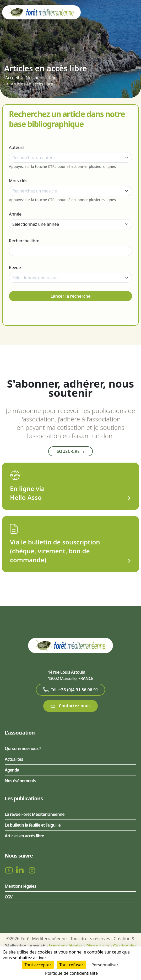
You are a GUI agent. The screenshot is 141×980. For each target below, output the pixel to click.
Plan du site (98, 946)
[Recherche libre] (70, 251)
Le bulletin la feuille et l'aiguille (33, 825)
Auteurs (17, 147)
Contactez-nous (70, 706)
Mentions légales (20, 886)
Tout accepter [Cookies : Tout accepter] (38, 965)
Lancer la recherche (71, 296)
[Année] (70, 224)
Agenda (12, 770)
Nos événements (20, 781)
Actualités (14, 759)
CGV (9, 897)
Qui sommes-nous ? (23, 748)
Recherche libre (24, 241)
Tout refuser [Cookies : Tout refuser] (71, 965)
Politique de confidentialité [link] (71, 973)
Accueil (12, 78)
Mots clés (18, 181)
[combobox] (70, 158)
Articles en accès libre (32, 84)
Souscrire (70, 451)
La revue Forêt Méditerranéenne (35, 814)
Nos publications (42, 78)
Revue (15, 267)
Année (15, 214)
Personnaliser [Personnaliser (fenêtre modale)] (105, 965)
